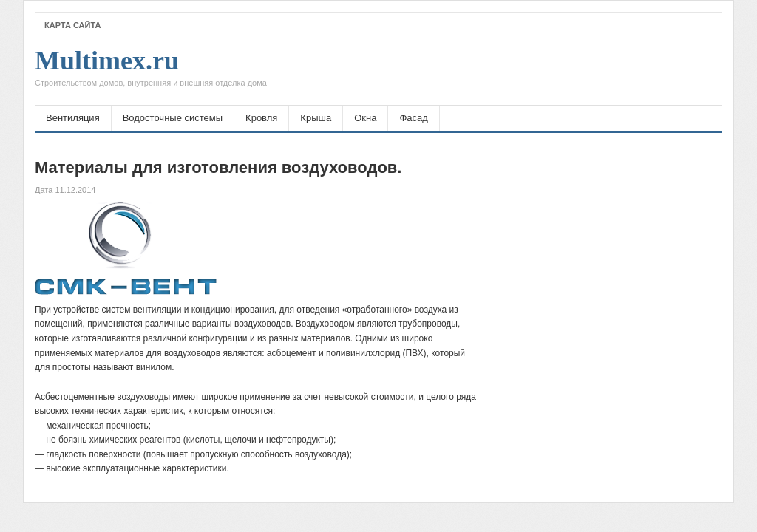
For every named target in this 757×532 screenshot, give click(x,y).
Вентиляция (73, 118)
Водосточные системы (173, 118)
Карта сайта (72, 25)
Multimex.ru (151, 72)
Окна (365, 118)
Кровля (261, 118)
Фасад (413, 118)
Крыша (316, 118)
